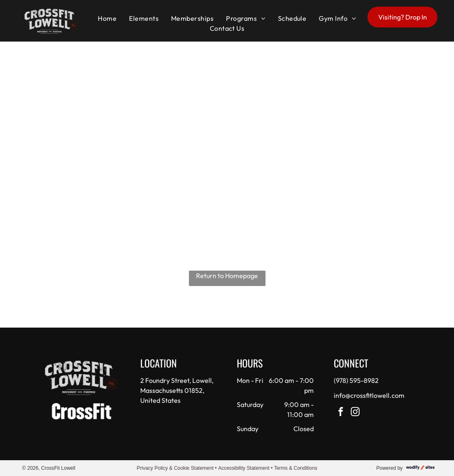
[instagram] (355, 413)
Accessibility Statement (244, 468)
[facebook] (340, 413)
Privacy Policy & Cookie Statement (175, 468)
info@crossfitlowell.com (369, 395)
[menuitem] (107, 18)
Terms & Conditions (295, 468)
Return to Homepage (227, 276)
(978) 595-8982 (356, 380)
